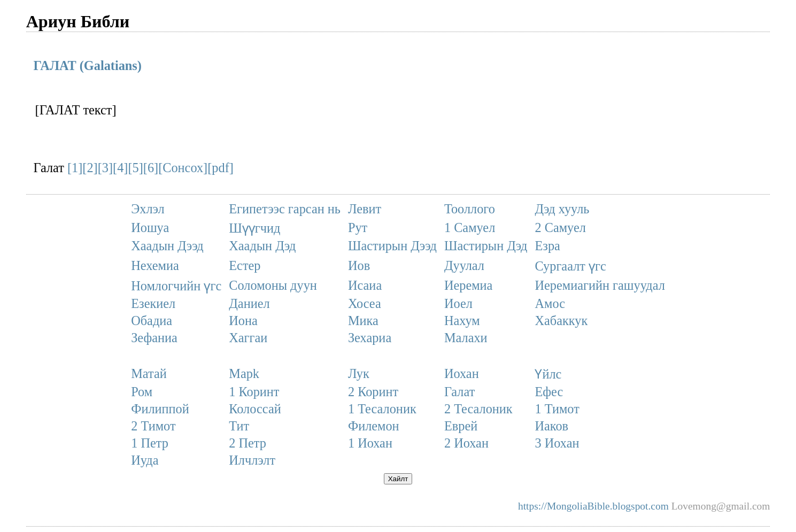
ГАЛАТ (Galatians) (88, 65)
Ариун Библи (78, 21)
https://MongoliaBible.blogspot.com (593, 506)
